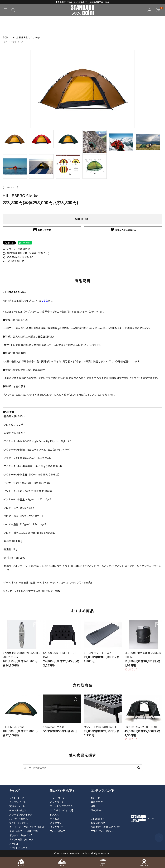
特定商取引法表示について (105, 827)
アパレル (14, 844)
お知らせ (95, 798)
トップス (54, 814)
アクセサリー (57, 823)
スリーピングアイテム (21, 814)
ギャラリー (96, 810)
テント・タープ (17, 42)
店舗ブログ (97, 802)
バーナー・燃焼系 (19, 819)
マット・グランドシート (21, 823)
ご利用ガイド (98, 819)
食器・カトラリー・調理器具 (24, 831)
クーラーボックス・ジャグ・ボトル (27, 827)
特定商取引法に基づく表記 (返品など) (26, 253)
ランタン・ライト (18, 802)
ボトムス (55, 819)
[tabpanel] (82, 89)
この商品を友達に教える (18, 257)
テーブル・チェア (18, 810)
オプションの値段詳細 (16, 249)
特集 (93, 806)
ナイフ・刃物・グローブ (21, 839)
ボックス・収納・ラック (21, 835)
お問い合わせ (42, 230)
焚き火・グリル (17, 806)
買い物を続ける (14, 261)
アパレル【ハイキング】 (62, 810)
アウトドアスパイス (20, 848)
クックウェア (57, 827)
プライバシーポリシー (102, 831)
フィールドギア (58, 831)
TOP (5, 42)
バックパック (57, 802)
